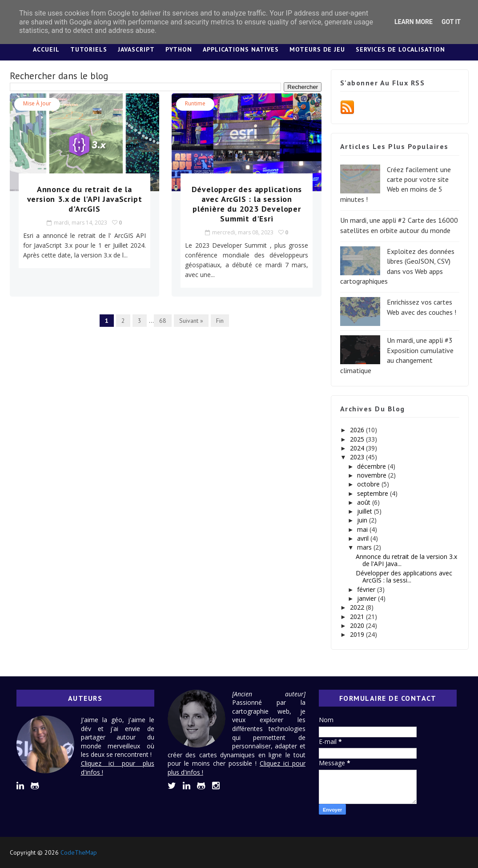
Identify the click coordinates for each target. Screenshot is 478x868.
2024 (358, 448)
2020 (358, 625)
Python (179, 49)
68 (163, 321)
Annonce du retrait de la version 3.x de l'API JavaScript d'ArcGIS (85, 199)
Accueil (46, 49)
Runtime (195, 103)
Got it (451, 22)
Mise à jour (37, 103)
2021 (358, 617)
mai (363, 529)
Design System (220, 72)
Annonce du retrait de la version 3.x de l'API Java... (406, 560)
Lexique (271, 72)
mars (365, 547)
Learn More (414, 22)
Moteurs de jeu (317, 49)
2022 (358, 607)
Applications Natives (241, 49)
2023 (358, 457)
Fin (220, 321)
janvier (368, 598)
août (365, 502)
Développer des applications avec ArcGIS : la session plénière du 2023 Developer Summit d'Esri (247, 204)
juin (363, 520)
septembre (374, 493)
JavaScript (136, 49)
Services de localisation (400, 49)
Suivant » (191, 321)
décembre (372, 466)
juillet (366, 511)
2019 (358, 634)
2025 (358, 439)
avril (364, 538)
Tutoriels (89, 49)
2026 (358, 430)
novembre (373, 475)
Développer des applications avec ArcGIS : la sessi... (404, 577)
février (367, 589)
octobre (369, 484)
